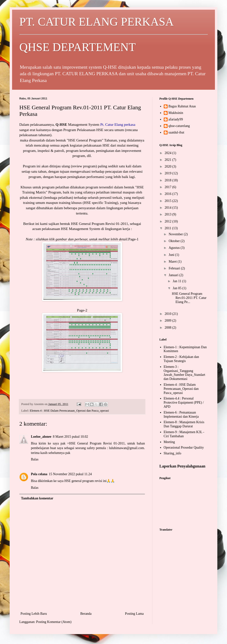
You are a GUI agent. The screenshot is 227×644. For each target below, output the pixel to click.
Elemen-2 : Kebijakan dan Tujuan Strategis (181, 359)
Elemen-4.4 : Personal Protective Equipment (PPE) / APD (184, 403)
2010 (169, 314)
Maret (173, 262)
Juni (172, 255)
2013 (169, 214)
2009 (169, 321)
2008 (169, 328)
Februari (175, 268)
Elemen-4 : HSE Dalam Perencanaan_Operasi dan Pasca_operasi (69, 411)
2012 (169, 221)
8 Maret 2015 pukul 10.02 (71, 437)
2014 (169, 208)
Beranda (86, 614)
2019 (169, 173)
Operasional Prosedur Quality (184, 448)
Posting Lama (134, 614)
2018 (169, 180)
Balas (35, 459)
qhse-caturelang (179, 126)
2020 (169, 167)
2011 (168, 228)
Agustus (174, 248)
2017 (169, 187)
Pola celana (39, 474)
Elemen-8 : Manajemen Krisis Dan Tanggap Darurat (184, 424)
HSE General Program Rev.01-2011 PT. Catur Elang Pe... (189, 298)
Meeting (169, 442)
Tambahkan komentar (37, 498)
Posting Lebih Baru (34, 614)
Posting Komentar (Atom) (54, 622)
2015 (169, 201)
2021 (169, 160)
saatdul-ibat (176, 132)
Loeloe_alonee (41, 437)
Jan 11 (177, 281)
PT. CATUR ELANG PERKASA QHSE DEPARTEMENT (113, 34)
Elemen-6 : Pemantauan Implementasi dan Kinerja (181, 415)
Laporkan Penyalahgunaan (182, 466)
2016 (169, 194)
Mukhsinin (176, 113)
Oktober (174, 241)
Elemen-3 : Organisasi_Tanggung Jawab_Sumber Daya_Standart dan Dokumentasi (184, 373)
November (176, 234)
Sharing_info (173, 453)
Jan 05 (177, 288)
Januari (174, 275)
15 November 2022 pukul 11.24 (70, 474)
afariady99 (176, 119)
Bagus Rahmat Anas (182, 106)
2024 (169, 153)
